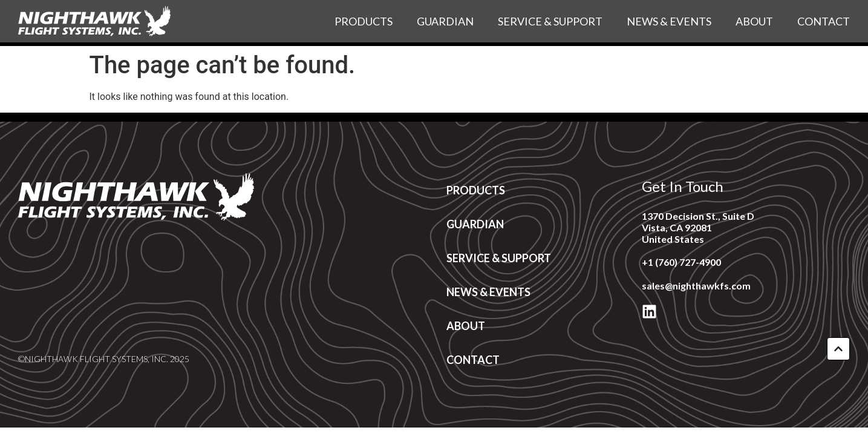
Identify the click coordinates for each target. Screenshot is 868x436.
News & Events (669, 21)
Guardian (445, 21)
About (754, 21)
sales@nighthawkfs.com (696, 286)
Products (364, 21)
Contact (824, 21)
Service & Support (550, 21)
